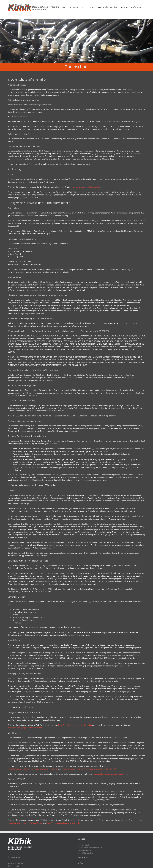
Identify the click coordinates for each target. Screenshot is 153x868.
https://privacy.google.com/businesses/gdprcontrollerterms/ (33, 769)
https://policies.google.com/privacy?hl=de (25, 728)
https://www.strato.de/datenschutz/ (86, 187)
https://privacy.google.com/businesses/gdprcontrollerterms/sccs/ (89, 769)
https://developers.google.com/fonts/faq (75, 725)
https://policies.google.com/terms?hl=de (63, 823)
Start (82, 863)
